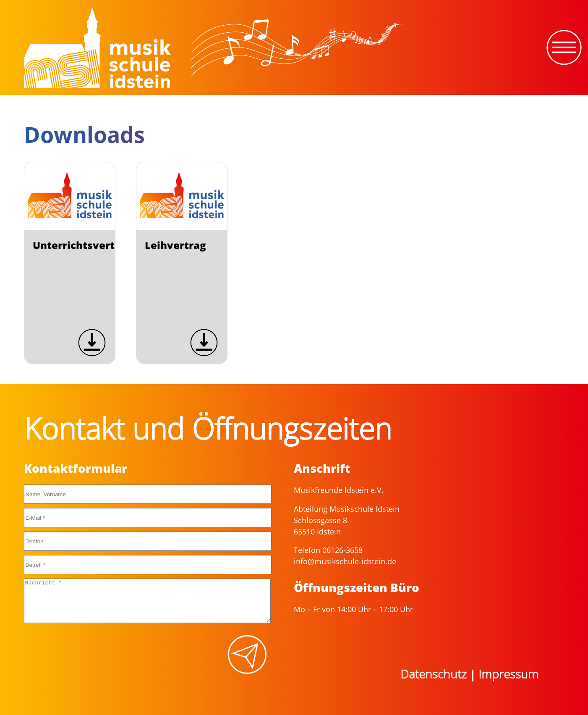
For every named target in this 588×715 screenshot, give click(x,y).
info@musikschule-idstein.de (345, 561)
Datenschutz (434, 674)
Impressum (508, 674)
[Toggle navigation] (564, 47)
